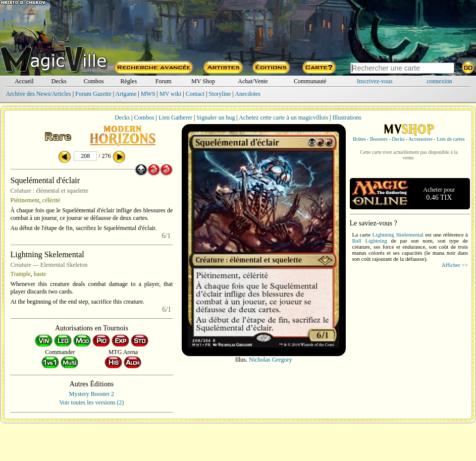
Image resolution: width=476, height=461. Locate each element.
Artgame (126, 94)
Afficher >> (455, 265)
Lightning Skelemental (398, 235)
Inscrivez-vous (375, 81)
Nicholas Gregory (271, 360)
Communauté (310, 81)
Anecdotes (248, 94)
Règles (128, 81)
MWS (148, 94)
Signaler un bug (216, 118)
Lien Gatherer (175, 118)
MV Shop (203, 81)
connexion (440, 81)
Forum (164, 81)
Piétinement (25, 200)
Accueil (24, 81)
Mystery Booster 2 (92, 394)
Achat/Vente (253, 81)
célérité (51, 200)
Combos (94, 81)
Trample (21, 274)
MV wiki (170, 94)
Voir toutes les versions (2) (91, 402)
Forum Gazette (93, 94)
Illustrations (347, 118)
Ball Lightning (370, 241)
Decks (59, 81)
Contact (195, 94)
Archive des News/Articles (38, 94)
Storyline (220, 94)
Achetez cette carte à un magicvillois (283, 118)
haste (40, 274)
